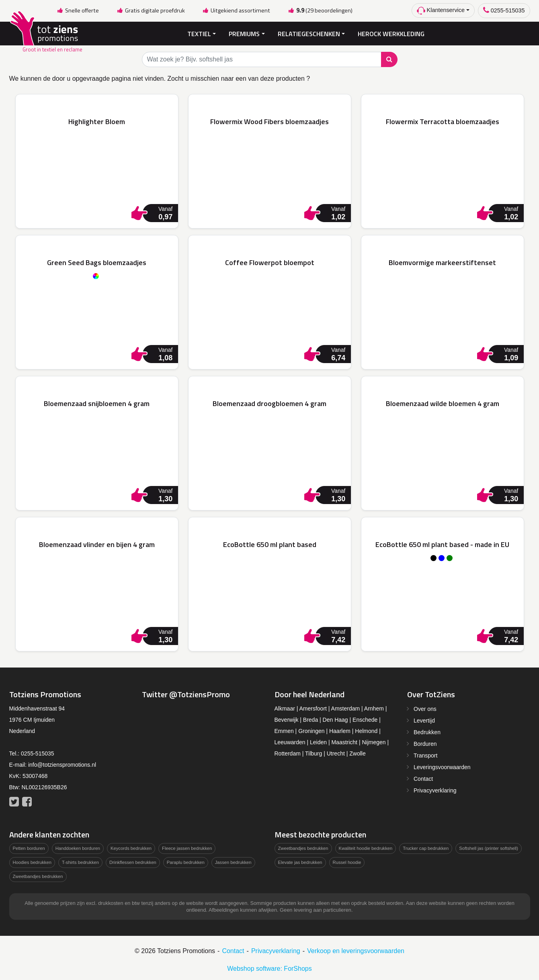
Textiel (199, 33)
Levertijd (424, 720)
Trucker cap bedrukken (426, 848)
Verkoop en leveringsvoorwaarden (356, 950)
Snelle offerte (78, 10)
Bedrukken (427, 732)
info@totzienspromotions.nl (62, 764)
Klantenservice (441, 11)
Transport (425, 755)
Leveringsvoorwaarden (442, 767)
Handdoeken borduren (78, 848)
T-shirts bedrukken (80, 862)
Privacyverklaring (435, 790)
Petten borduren (29, 848)
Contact (423, 778)
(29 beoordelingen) (320, 10)
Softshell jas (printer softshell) (489, 848)
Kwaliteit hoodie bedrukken (366, 848)
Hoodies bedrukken (32, 862)
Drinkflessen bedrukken (133, 862)
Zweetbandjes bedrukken (38, 876)
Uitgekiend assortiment (236, 10)
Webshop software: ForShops (269, 968)
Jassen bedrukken (233, 862)
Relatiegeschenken (309, 33)
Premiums (244, 33)
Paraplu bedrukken (186, 862)
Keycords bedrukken (131, 848)
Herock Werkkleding (391, 33)
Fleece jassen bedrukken (187, 848)
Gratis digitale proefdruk (151, 10)
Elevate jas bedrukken (300, 862)
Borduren (425, 743)
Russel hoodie (347, 862)
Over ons (425, 708)
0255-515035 (504, 10)
